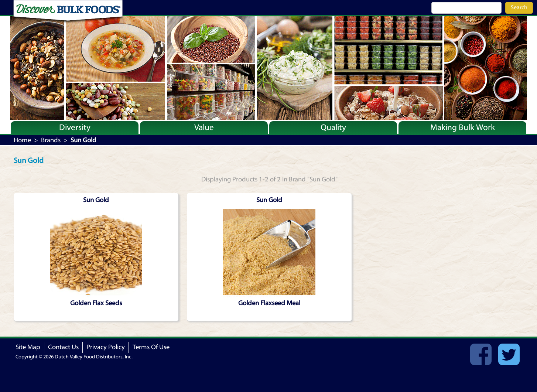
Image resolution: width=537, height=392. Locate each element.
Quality (333, 127)
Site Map (28, 347)
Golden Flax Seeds (96, 303)
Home (22, 140)
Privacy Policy (106, 347)
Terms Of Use (151, 347)
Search (519, 7)
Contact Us (63, 347)
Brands (51, 140)
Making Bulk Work (463, 127)
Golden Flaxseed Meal (269, 303)
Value (204, 127)
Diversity (75, 127)
